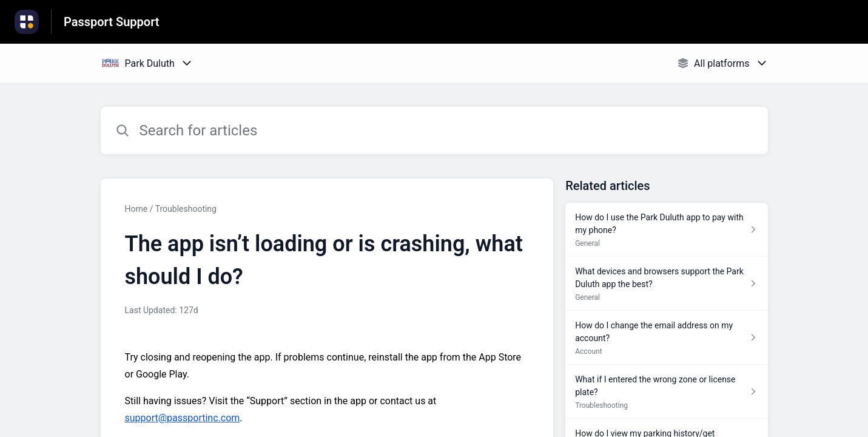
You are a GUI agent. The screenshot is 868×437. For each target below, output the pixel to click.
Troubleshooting (186, 209)
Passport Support (112, 22)
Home (136, 209)
